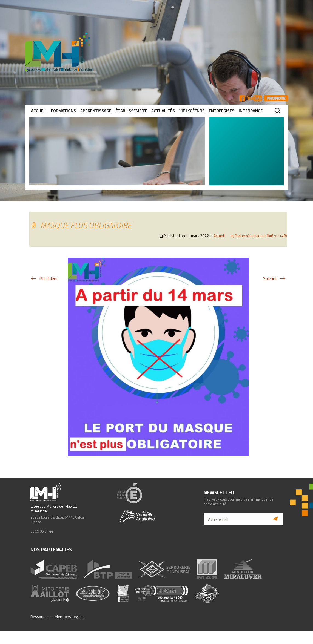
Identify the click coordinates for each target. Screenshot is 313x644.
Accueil (39, 111)
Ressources (40, 617)
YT (255, 98)
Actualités (163, 111)
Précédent (44, 278)
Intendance (251, 111)
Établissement (131, 111)
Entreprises (222, 111)
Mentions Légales (70, 617)
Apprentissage (96, 111)
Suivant (275, 278)
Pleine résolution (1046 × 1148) (261, 236)
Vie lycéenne (192, 111)
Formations (63, 111)
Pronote (276, 98)
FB (242, 98)
